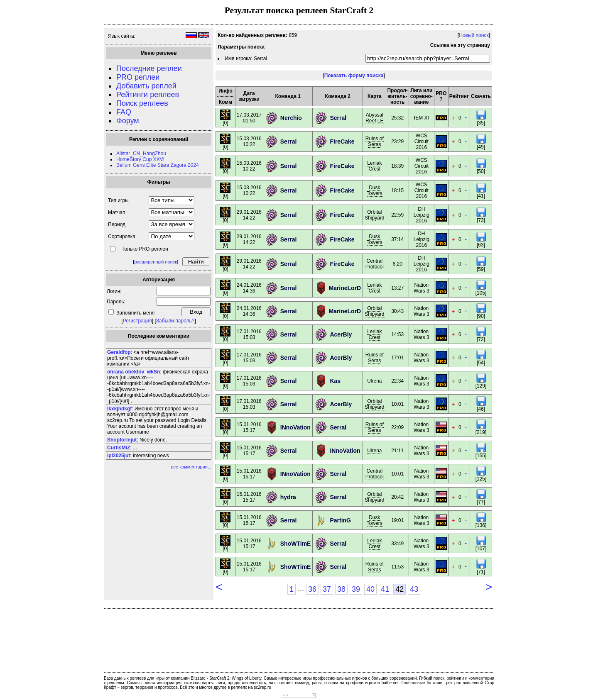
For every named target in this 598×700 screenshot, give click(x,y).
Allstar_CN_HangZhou (141, 154)
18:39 (397, 166)
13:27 (397, 288)
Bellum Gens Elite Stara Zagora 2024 (158, 165)
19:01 (397, 520)
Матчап (116, 212)
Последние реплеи (149, 68)
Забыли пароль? (175, 321)
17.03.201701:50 (249, 118)
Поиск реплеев (142, 103)
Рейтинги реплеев (148, 95)
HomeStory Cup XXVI (140, 159)
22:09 (397, 427)
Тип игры (118, 200)
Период (117, 224)
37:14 (397, 239)
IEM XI (422, 118)
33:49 (397, 544)
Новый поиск (474, 35)
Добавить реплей (146, 86)
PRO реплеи (138, 77)
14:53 (397, 334)
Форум (128, 121)
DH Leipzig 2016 (422, 215)
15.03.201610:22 (249, 141)
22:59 (397, 215)
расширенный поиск (156, 262)
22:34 (397, 381)
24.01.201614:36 (249, 288)
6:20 (397, 264)
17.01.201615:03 (249, 334)
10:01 (397, 404)
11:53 (397, 567)
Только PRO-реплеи (145, 249)
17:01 (397, 358)
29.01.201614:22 (249, 215)
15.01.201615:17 (249, 427)
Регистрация (137, 321)
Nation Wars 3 (422, 288)
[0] (225, 121)
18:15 (397, 190)
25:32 (397, 118)
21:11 (397, 451)
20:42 (397, 497)
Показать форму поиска (354, 76)
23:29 (397, 141)
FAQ (124, 112)
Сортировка (122, 237)
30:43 (397, 311)
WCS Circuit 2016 (422, 141)
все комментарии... (191, 467)
